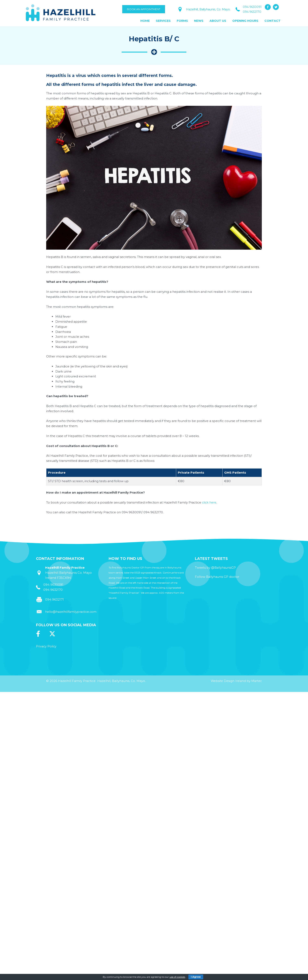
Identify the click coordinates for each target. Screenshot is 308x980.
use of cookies (177, 977)
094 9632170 (252, 12)
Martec (256, 681)
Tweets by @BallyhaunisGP (216, 568)
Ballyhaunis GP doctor (223, 577)
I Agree (196, 977)
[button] (268, 7)
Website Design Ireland (227, 681)
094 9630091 (252, 7)
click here (210, 502)
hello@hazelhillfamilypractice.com (72, 612)
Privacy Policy (46, 646)
